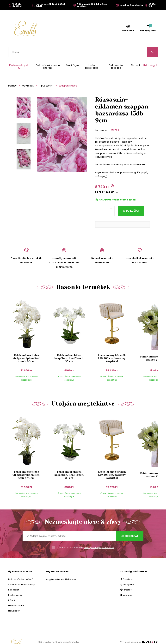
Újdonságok (150, 55)
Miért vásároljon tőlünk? (21, 569)
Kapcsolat (14, 580)
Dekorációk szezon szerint (48, 56)
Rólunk (12, 590)
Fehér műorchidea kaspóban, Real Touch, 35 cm (69, 348)
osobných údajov (93, 537)
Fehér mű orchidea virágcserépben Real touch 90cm (26, 348)
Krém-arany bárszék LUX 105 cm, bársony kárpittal (112, 348)
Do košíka (132, 201)
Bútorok (135, 55)
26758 (115, 120)
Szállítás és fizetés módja (22, 574)
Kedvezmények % (19, 56)
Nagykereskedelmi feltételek (61, 569)
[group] (30, 331)
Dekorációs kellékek (116, 56)
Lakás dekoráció (91, 56)
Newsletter (14, 601)
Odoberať (130, 526)
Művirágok (73, 55)
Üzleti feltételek (16, 595)
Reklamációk (15, 585)
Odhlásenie (108, 537)
